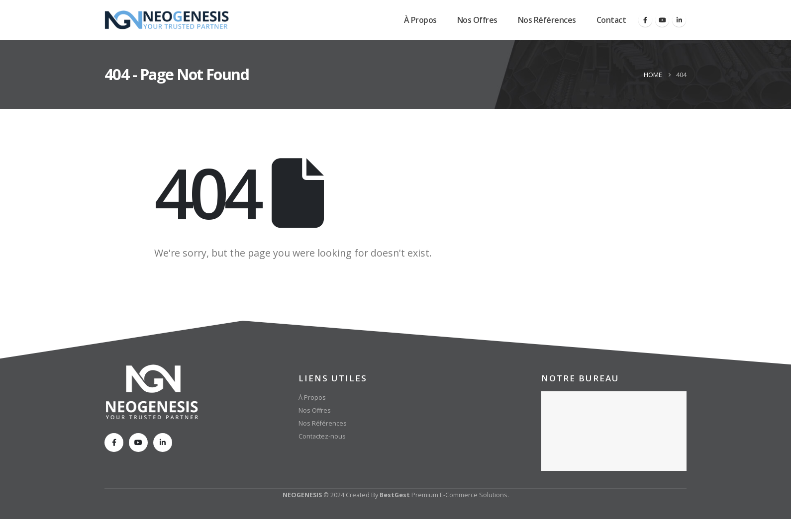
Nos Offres (477, 20)
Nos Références (547, 20)
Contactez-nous (322, 436)
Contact (611, 20)
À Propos (420, 20)
